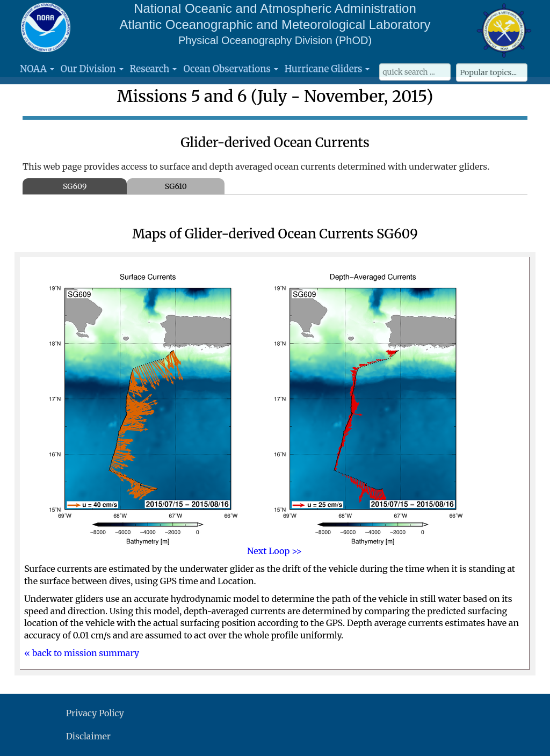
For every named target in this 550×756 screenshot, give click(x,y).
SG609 (75, 186)
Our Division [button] (92, 69)
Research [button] (154, 69)
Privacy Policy (95, 713)
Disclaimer (88, 736)
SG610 (176, 186)
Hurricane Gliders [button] (327, 69)
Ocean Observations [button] (230, 69)
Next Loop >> (274, 551)
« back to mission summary (82, 653)
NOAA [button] (37, 69)
